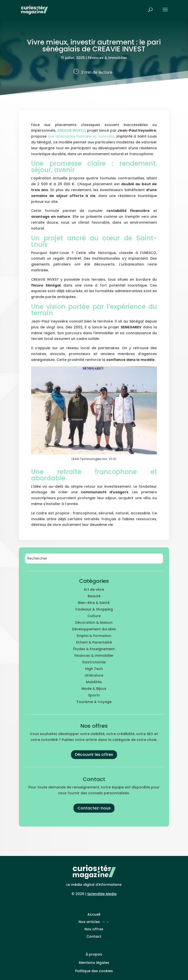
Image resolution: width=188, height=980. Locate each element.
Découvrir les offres (94, 755)
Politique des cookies (94, 971)
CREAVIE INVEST (71, 130)
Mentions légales (94, 963)
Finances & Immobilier (107, 58)
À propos (94, 954)
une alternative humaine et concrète (81, 136)
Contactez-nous (94, 808)
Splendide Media (102, 894)
